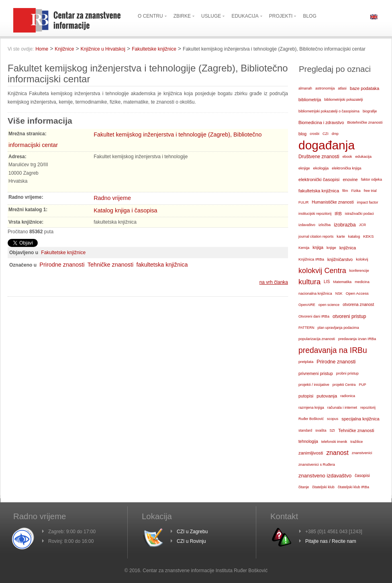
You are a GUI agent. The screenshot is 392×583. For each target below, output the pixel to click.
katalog (354, 236)
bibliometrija (310, 100)
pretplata (306, 362)
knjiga (318, 248)
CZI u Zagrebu (192, 532)
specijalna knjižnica (360, 419)
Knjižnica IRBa (311, 259)
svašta (321, 430)
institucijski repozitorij (315, 214)
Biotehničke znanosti (365, 122)
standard (305, 430)
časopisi (362, 476)
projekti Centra (344, 385)
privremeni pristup (316, 373)
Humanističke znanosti (333, 202)
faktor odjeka (372, 179)
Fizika (356, 191)
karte (341, 236)
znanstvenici (362, 453)
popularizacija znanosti (317, 339)
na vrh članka (274, 282)
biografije (370, 111)
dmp (335, 134)
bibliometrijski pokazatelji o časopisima (329, 111)
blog (302, 134)
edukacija (364, 156)
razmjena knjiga (311, 408)
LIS (327, 282)
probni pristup (347, 373)
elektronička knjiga (346, 168)
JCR (362, 225)
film (345, 191)
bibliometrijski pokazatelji (343, 100)
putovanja (327, 396)
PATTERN (306, 328)
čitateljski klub (323, 487)
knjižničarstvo (340, 259)
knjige (331, 248)
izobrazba (345, 225)
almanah (305, 88)
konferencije (359, 271)
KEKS (368, 236)
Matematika (342, 282)
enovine (350, 179)
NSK (339, 294)
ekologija (321, 168)
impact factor (368, 202)
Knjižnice (64, 49)
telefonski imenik (334, 442)
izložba (325, 225)
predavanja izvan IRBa (357, 339)
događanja (327, 145)
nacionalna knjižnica (315, 294)
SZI (332, 430)
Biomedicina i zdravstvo (321, 122)
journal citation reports (316, 236)
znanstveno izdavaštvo (325, 476)
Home (42, 49)
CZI (326, 134)
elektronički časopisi (319, 179)
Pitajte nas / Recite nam (331, 541)
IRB (338, 214)
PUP (363, 385)
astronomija (325, 88)
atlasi (342, 88)
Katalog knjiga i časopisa (125, 210)
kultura (309, 282)
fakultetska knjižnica (162, 265)
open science (329, 305)
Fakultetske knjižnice (154, 49)
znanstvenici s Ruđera (317, 465)
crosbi (314, 134)
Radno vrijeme (112, 198)
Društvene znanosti (319, 157)
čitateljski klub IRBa (353, 487)
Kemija (304, 248)
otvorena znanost (358, 305)
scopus (333, 419)
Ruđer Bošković (311, 419)
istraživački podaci (359, 214)
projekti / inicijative (314, 384)
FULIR (303, 202)
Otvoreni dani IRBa (314, 316)
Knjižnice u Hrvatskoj (103, 49)
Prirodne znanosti (62, 265)
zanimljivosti (311, 453)
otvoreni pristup (349, 316)
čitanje (304, 487)
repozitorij (368, 408)
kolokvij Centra (322, 271)
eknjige (304, 168)
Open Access (357, 293)
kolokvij (362, 259)
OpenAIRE (307, 305)
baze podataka (364, 88)
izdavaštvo (307, 225)
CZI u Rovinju (191, 541)
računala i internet (342, 408)
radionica (348, 396)
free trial (370, 191)
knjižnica (348, 248)
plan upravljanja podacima (338, 328)
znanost (337, 453)
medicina (362, 282)
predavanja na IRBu (333, 350)
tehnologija (308, 441)
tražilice (356, 442)
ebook (347, 157)
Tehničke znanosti (110, 265)
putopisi (306, 396)
